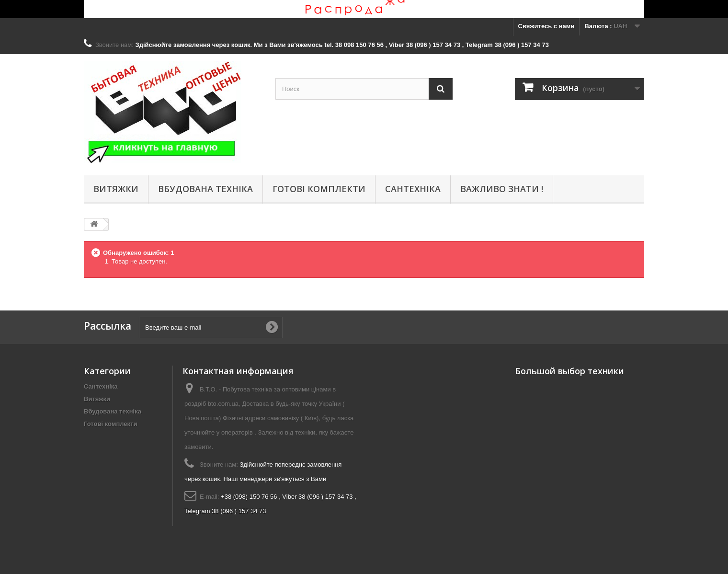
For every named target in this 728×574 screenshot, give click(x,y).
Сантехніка (413, 189)
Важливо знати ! (502, 189)
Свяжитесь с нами (546, 26)
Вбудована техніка (205, 189)
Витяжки (116, 189)
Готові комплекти (319, 189)
